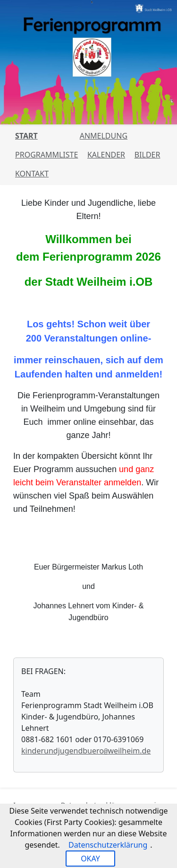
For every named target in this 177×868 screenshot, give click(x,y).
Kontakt (32, 174)
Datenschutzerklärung (108, 845)
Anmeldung (104, 136)
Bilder (147, 155)
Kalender (106, 155)
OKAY (90, 859)
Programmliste (46, 155)
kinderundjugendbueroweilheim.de (86, 751)
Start (26, 136)
